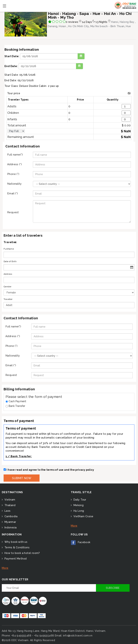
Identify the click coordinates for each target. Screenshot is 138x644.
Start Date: (12, 56)
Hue (128, 26)
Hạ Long (78, 511)
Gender (7, 287)
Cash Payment (16, 401)
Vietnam (9, 500)
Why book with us (15, 542)
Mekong (78, 505)
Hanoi (115, 22)
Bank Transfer (15, 406)
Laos (7, 511)
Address (8, 274)
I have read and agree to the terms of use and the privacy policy (50, 470)
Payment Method (15, 559)
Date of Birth (10, 261)
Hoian (63, 26)
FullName (9, 249)
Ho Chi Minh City (78, 26)
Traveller (8, 299)
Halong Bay (127, 22)
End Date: (11, 66)
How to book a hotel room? (22, 553)
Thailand (10, 505)
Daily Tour (79, 500)
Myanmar (10, 522)
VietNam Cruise (83, 516)
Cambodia (11, 516)
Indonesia (10, 527)
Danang (53, 26)
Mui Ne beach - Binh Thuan (107, 26)
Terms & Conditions (17, 547)
